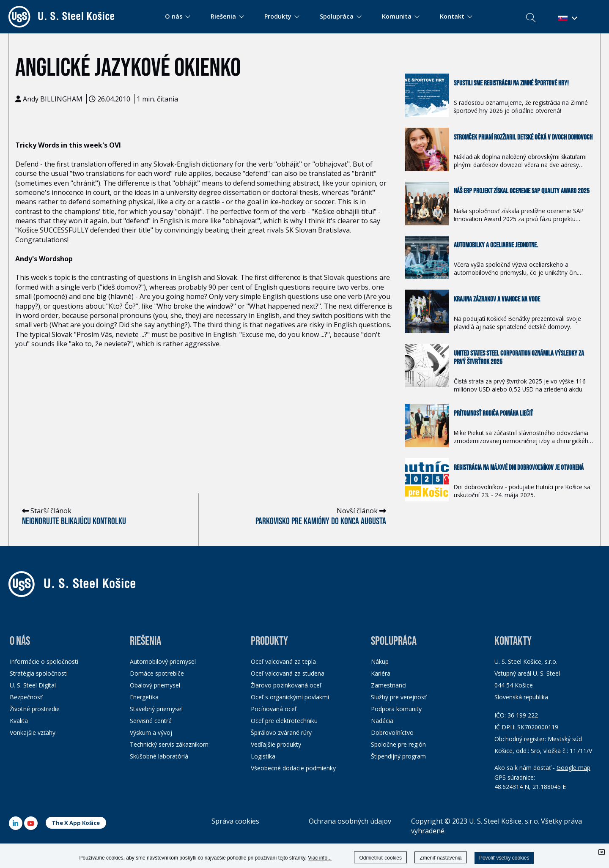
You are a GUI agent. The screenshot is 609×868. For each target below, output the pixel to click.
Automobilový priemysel (163, 661)
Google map (573, 768)
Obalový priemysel (155, 685)
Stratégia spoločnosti (39, 673)
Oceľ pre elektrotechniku (284, 721)
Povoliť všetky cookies (504, 858)
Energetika (144, 697)
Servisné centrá (151, 721)
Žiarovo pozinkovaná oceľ (286, 685)
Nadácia (382, 721)
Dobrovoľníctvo (392, 732)
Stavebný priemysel (156, 709)
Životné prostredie (35, 709)
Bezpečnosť (26, 697)
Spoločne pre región (398, 744)
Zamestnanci (389, 685)
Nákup (380, 661)
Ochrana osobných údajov (350, 821)
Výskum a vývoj (151, 732)
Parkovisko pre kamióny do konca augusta (321, 522)
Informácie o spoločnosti (44, 661)
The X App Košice (76, 823)
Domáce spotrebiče (157, 673)
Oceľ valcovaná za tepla (283, 661)
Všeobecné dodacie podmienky (293, 768)
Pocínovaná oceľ (274, 709)
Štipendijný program (398, 756)
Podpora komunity (396, 709)
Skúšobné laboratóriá (159, 756)
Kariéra (381, 673)
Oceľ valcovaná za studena (288, 673)
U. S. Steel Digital (33, 685)
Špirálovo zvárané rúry (281, 732)
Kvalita (19, 721)
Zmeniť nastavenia (440, 858)
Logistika (263, 756)
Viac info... (320, 858)
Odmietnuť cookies (380, 858)
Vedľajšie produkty (276, 744)
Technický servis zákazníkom (169, 744)
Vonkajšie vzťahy (33, 732)
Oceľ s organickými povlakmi (290, 697)
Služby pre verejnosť (399, 697)
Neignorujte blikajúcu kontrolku (74, 522)
